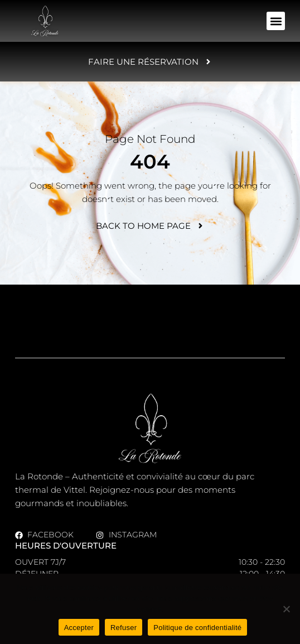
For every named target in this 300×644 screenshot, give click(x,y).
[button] (276, 21)
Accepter (79, 628)
